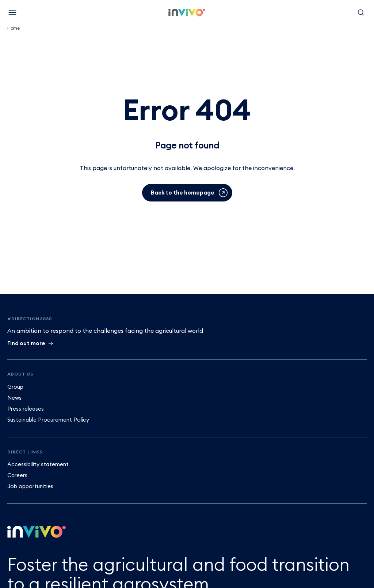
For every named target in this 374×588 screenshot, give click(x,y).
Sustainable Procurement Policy (48, 420)
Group (15, 387)
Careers (17, 475)
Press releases (26, 409)
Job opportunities (30, 486)
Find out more (26, 343)
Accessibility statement (38, 464)
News (14, 398)
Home (14, 28)
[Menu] (12, 12)
